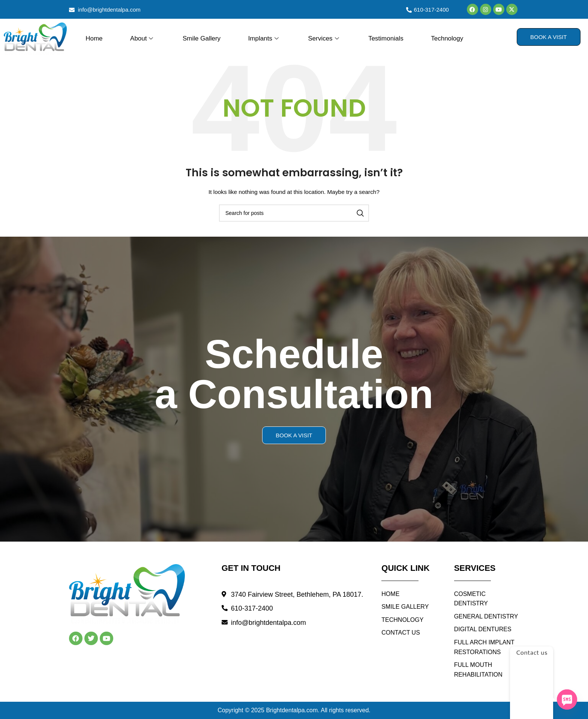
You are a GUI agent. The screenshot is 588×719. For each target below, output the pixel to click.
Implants (264, 38)
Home (94, 38)
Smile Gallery (202, 38)
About (142, 38)
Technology (447, 38)
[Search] (294, 213)
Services (324, 38)
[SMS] (567, 699)
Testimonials (386, 38)
